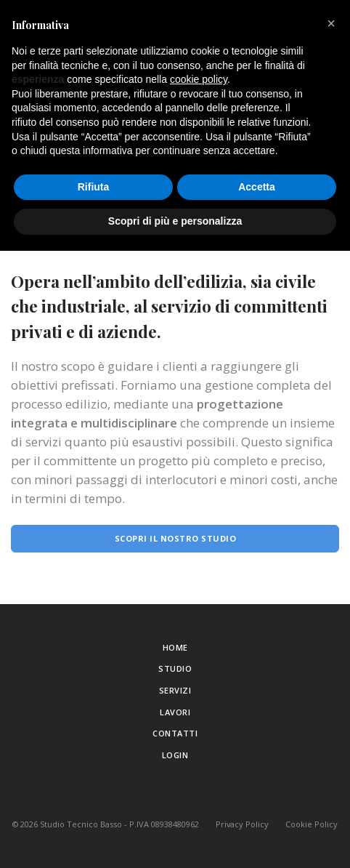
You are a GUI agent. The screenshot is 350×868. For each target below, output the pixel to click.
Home (175, 647)
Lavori (175, 712)
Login (175, 755)
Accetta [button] (257, 187)
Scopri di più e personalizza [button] (175, 221)
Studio (175, 668)
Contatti (175, 733)
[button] (331, 23)
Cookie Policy (312, 824)
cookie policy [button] (199, 79)
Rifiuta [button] (94, 187)
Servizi (175, 690)
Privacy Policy (242, 824)
